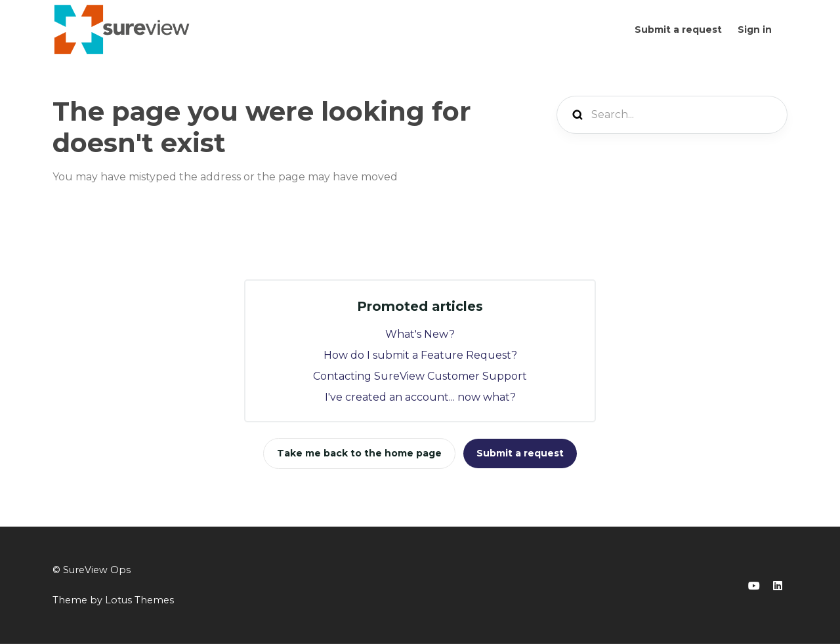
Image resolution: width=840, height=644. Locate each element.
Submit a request (678, 30)
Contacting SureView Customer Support (420, 376)
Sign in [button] (755, 30)
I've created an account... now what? (420, 397)
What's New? (420, 334)
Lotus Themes (139, 600)
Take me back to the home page (359, 453)
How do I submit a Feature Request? (420, 355)
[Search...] (672, 115)
